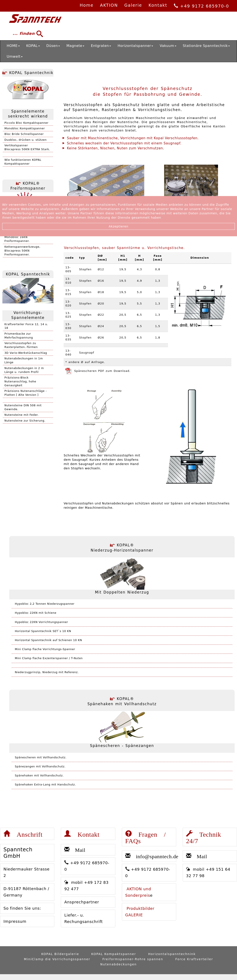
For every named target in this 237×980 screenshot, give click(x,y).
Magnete (75, 46)
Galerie (133, 5)
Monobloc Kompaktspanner (25, 128)
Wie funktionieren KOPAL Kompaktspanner (23, 162)
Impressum (15, 921)
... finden (26, 34)
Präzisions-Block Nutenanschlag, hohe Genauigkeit (20, 381)
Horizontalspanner (135, 46)
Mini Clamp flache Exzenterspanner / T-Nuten (49, 658)
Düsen (53, 46)
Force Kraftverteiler (194, 959)
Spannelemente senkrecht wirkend (28, 114)
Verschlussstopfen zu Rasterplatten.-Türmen (21, 345)
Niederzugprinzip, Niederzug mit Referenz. (47, 672)
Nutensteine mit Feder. (22, 415)
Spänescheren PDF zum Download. (98, 371)
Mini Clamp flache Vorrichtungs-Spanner (45, 649)
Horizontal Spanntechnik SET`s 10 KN (43, 631)
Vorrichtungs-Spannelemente (28, 315)
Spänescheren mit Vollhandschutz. (41, 757)
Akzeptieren (118, 226)
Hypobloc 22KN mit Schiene (36, 613)
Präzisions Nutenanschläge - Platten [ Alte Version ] (26, 393)
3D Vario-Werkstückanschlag (26, 353)
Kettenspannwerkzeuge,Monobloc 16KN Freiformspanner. (23, 237)
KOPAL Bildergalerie (60, 954)
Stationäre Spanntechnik (206, 46)
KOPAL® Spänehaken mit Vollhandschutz (122, 701)
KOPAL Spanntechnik (28, 73)
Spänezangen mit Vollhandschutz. (40, 766)
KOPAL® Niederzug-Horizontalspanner (122, 548)
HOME (13, 46)
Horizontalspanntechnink (172, 954)
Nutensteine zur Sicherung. (25, 421)
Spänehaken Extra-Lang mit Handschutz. (45, 784)
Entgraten (101, 46)
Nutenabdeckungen (118, 964)
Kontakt (158, 5)
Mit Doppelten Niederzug (122, 592)
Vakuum (168, 46)
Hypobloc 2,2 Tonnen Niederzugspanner (45, 604)
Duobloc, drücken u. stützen (26, 140)
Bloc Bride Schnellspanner (24, 134)
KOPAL (33, 46)
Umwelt (15, 56)
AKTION (109, 5)
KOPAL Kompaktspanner (114, 954)
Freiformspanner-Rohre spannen (133, 959)
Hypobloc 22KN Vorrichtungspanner (42, 622)
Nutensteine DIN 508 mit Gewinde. (23, 407)
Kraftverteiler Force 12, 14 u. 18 (26, 326)
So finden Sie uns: (22, 908)
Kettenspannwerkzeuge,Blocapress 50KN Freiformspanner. (23, 251)
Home (87, 5)
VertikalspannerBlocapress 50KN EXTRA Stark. (27, 147)
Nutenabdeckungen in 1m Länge (24, 360)
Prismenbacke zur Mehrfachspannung (19, 336)
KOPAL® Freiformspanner (28, 186)
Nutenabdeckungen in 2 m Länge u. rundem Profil (24, 370)
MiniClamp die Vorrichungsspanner (57, 959)
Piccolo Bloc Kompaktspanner (27, 123)
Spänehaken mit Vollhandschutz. (39, 775)
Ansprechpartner (82, 902)
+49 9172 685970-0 (201, 6)
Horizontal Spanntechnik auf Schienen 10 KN (48, 640)
